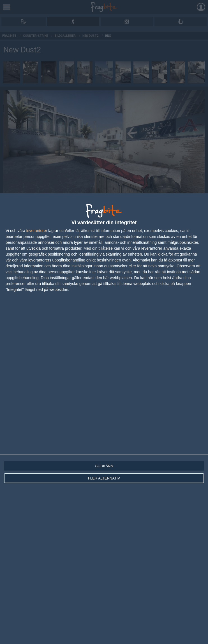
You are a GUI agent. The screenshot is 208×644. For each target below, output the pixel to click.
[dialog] (104, 419)
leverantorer (37, 231)
